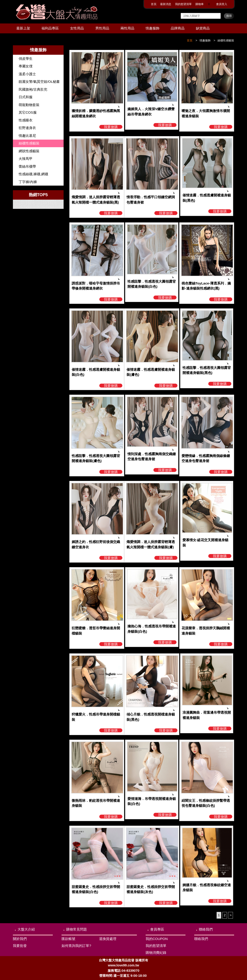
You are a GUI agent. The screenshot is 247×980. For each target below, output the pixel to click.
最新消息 (166, 4)
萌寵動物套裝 (29, 105)
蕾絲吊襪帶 (27, 166)
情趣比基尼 (27, 136)
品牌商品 (178, 28)
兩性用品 (127, 28)
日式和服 (26, 97)
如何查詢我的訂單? (76, 946)
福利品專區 (50, 28)
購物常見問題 (76, 929)
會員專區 (157, 929)
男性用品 (102, 28)
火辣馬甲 (26, 159)
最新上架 (23, 28)
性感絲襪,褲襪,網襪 (33, 174)
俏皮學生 (26, 59)
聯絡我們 (206, 929)
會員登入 (222, 4)
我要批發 (20, 946)
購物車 (204, 4)
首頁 (154, 4)
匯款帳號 (68, 939)
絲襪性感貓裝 (226, 40)
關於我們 (20, 939)
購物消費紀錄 (156, 953)
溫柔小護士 (27, 74)
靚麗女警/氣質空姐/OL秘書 (39, 82)
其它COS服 (28, 112)
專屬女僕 (26, 66)
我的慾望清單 (183, 4)
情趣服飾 (153, 28)
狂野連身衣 (27, 128)
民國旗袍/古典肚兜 (33, 89)
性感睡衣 (26, 120)
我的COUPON (157, 939)
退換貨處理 (108, 939)
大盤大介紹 (26, 929)
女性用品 (77, 28)
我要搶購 (111, 127)
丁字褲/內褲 (28, 182)
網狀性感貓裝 (29, 151)
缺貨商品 (203, 28)
